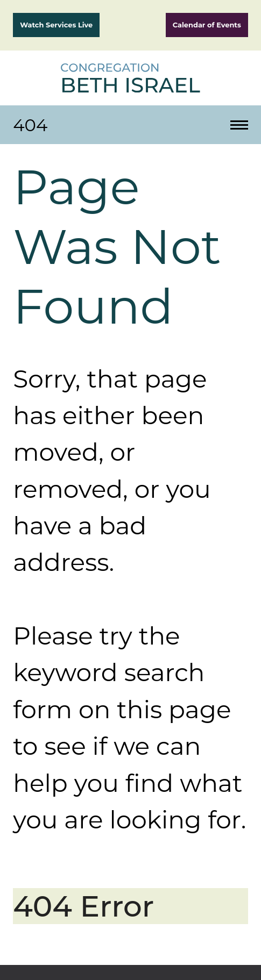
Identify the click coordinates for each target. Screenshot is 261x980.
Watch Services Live (56, 25)
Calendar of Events (207, 25)
